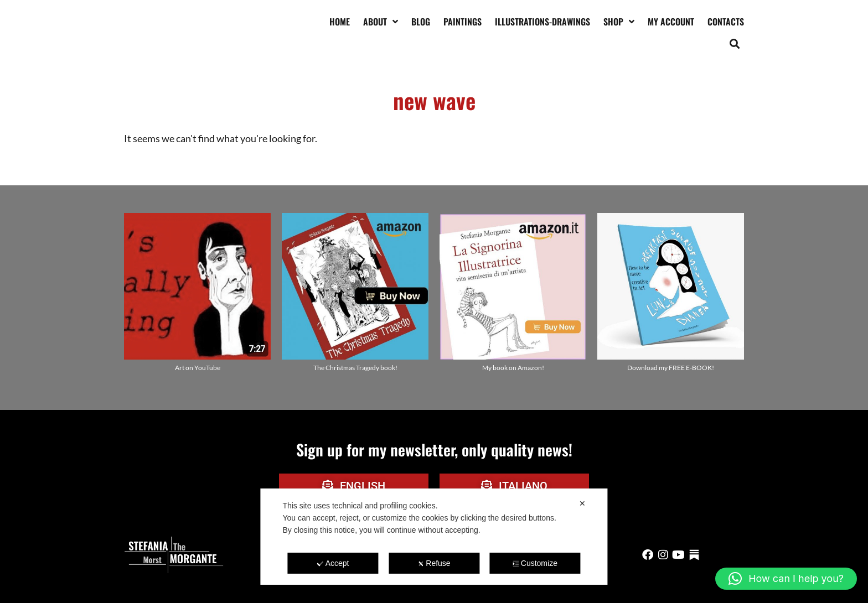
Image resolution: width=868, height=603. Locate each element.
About (381, 22)
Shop (619, 22)
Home (340, 22)
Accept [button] (333, 563)
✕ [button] (582, 503)
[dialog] (434, 537)
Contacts (726, 22)
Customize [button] (535, 563)
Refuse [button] (434, 563)
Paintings (463, 22)
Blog (421, 22)
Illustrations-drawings (542, 22)
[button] (735, 43)
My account (671, 22)
